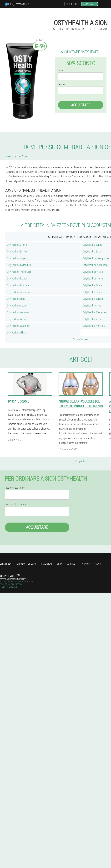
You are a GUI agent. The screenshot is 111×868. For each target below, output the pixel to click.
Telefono (62, 84)
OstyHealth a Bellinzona (18, 292)
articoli (71, 564)
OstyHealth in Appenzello (19, 272)
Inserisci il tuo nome (15, 488)
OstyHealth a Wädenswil (19, 312)
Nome (61, 70)
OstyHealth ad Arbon (17, 278)
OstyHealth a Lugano (17, 258)
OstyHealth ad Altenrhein (19, 265)
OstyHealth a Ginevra (17, 245)
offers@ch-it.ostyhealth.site (13, 579)
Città (60, 564)
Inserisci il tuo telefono (16, 504)
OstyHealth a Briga (16, 299)
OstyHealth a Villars (16, 332)
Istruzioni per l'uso (26, 564)
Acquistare (81, 105)
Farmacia (85, 564)
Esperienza (6, 564)
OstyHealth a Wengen (18, 319)
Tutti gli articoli (81, 461)
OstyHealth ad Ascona (18, 285)
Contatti (100, 564)
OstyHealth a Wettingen (19, 326)
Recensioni (46, 564)
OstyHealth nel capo (17, 305)
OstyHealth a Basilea (17, 251)
